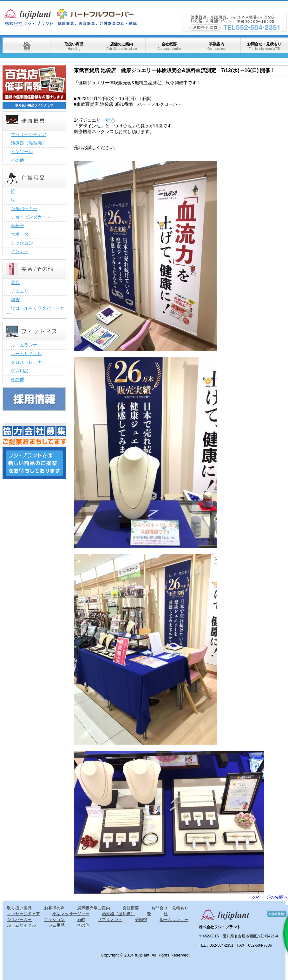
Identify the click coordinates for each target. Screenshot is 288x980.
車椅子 (17, 226)
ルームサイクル (26, 354)
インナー (20, 251)
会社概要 (169, 46)
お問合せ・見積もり (264, 46)
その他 (17, 160)
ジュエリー (22, 291)
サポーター (22, 234)
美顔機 (141, 919)
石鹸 (81, 919)
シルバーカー (24, 208)
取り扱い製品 (19, 908)
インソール (22, 152)
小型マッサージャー (71, 914)
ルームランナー (26, 345)
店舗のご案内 (121, 46)
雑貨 (15, 300)
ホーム (26, 45)
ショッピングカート (31, 217)
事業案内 (217, 46)
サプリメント (110, 919)
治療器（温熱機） (29, 143)
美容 (15, 282)
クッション (22, 243)
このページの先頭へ (268, 897)
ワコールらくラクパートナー (35, 311)
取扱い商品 (74, 46)
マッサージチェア (29, 134)
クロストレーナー (29, 362)
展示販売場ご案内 (94, 908)
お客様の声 (54, 908)
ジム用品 (20, 371)
